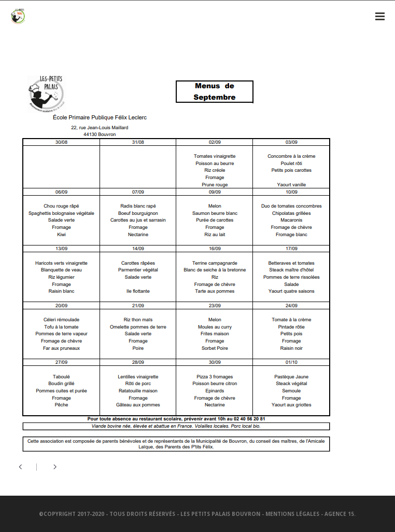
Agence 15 (339, 514)
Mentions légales (292, 514)
